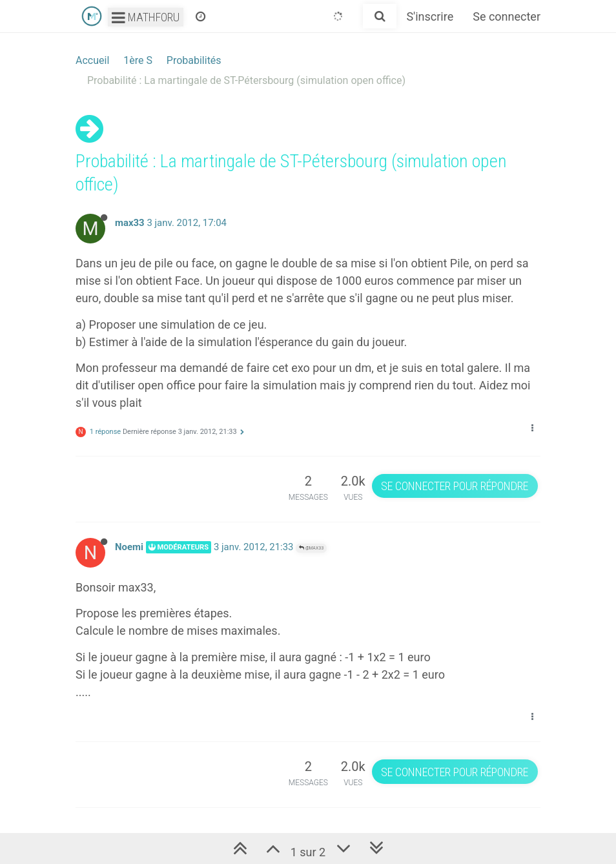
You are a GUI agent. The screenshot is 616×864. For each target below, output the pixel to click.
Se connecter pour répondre (455, 486)
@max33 (311, 548)
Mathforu (146, 17)
